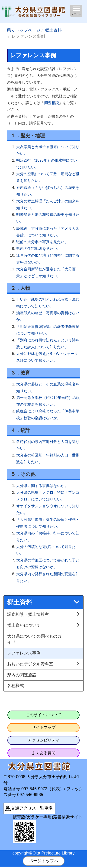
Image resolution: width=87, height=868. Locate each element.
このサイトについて (43, 715)
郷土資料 (53, 30)
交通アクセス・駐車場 (32, 808)
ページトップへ (44, 861)
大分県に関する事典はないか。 (42, 486)
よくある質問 (44, 753)
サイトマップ (44, 727)
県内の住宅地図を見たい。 (39, 248)
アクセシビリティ (44, 740)
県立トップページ (24, 30)
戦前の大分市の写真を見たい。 (42, 242)
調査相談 (52, 103)
